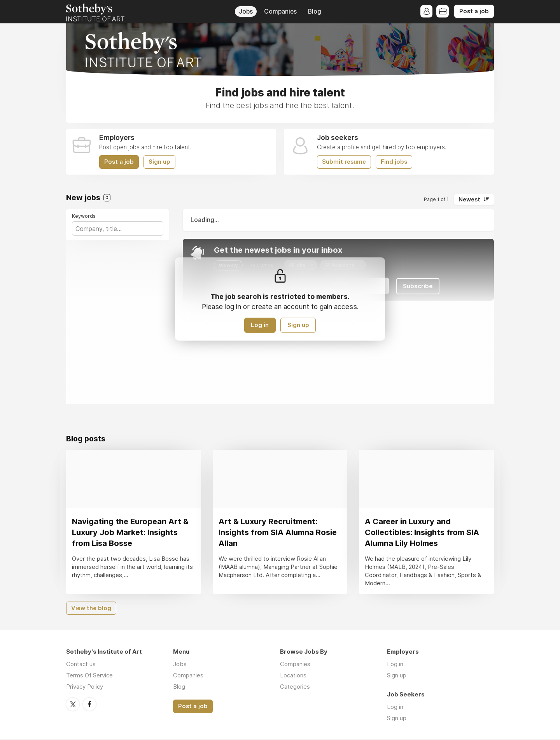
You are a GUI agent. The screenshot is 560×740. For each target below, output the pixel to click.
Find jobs (394, 162)
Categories (295, 687)
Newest (469, 199)
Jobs (246, 11)
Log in (260, 325)
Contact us (81, 665)
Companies (280, 11)
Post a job (474, 11)
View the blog (91, 609)
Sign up (159, 162)
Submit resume (344, 162)
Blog (315, 11)
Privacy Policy (85, 687)
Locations (293, 676)
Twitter (73, 705)
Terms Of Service (89, 676)
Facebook (89, 705)
